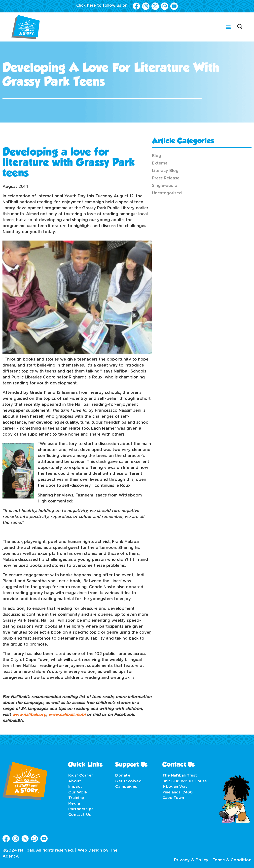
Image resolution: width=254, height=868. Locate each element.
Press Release (166, 178)
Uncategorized (167, 193)
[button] (228, 27)
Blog (157, 156)
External (160, 163)
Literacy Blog (165, 171)
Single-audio (165, 186)
